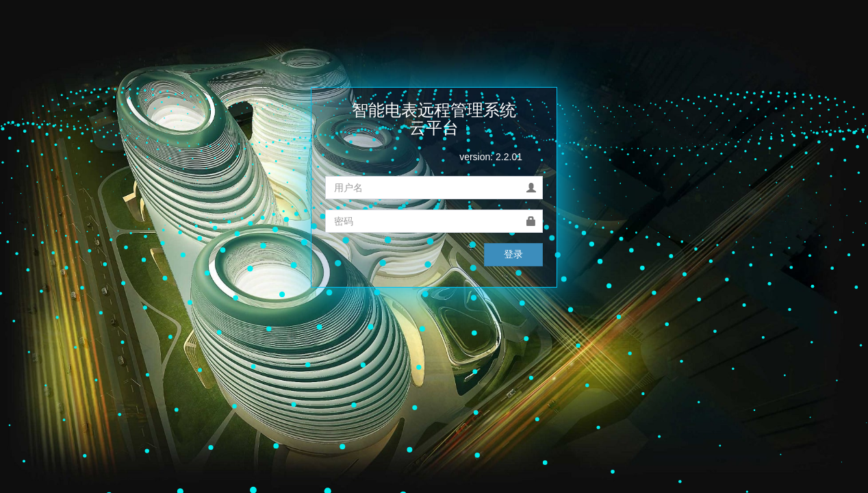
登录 (513, 254)
